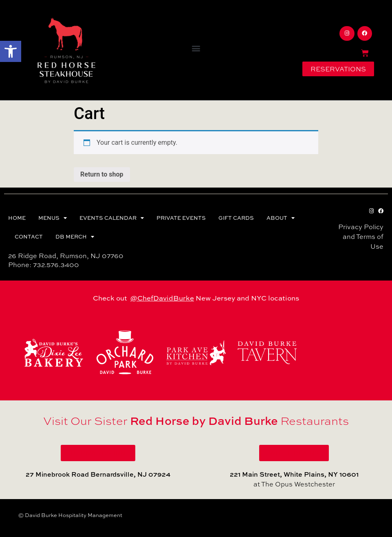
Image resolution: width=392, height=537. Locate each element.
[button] (11, 51)
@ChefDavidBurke (162, 298)
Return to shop (102, 174)
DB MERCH (75, 237)
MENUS (53, 218)
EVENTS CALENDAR (112, 218)
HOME (17, 218)
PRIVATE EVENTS (181, 218)
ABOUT (281, 218)
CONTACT (29, 236)
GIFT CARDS (236, 218)
